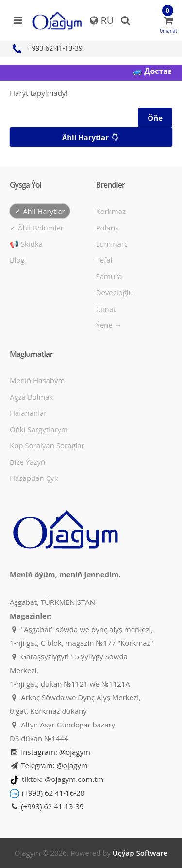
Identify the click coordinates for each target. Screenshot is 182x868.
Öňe (155, 118)
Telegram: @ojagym (49, 765)
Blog (17, 260)
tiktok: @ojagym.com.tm (63, 779)
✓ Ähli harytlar (40, 211)
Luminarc (112, 244)
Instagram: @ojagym (50, 752)
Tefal (104, 260)
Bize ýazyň (27, 462)
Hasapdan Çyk (34, 478)
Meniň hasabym (37, 380)
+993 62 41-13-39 (46, 48)
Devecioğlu (115, 292)
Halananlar (28, 413)
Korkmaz (111, 211)
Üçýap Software (140, 853)
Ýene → (109, 325)
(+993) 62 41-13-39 (47, 806)
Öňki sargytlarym (39, 429)
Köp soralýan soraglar (47, 445)
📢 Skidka (26, 244)
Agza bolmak (32, 397)
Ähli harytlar (92, 137)
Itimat (106, 309)
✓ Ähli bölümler (37, 228)
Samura (109, 276)
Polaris (108, 228)
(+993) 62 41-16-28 (53, 793)
